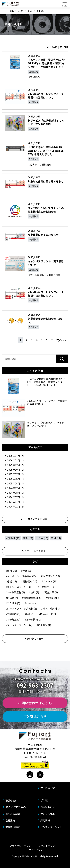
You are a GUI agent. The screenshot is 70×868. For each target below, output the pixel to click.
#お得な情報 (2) (33, 619)
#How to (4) (31, 603)
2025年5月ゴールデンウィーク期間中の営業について (46, 294)
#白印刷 (33, 165)
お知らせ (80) (13, 538)
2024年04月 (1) (15, 502)
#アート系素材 (37, 275)
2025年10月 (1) (15, 470)
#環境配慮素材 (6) (32, 598)
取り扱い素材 (13, 827)
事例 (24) (28, 538)
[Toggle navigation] (64, 4)
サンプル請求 (48, 814)
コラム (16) (42, 538)
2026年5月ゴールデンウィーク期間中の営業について (46, 96)
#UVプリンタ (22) (50, 576)
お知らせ (34, 72)
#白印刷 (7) (12, 598)
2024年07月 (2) (15, 497)
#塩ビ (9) (34, 592)
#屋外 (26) (27, 571)
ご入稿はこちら (35, 717)
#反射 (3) (29, 614)
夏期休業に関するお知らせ (43, 235)
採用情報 (45, 820)
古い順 (64, 47)
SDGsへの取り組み (16, 807)
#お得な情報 (54, 275)
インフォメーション (51, 827)
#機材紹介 (46, 165)
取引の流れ (11, 800)
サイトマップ (36, 850)
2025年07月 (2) (15, 474)
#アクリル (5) (13, 603)
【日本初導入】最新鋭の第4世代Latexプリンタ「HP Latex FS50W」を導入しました (46, 151)
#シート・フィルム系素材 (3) (21, 609)
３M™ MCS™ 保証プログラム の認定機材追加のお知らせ (46, 210)
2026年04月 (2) (15, 456)
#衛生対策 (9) (51, 592)
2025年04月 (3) (15, 483)
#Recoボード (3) (48, 614)
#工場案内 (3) (13, 614)
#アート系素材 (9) (15, 592)
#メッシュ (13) (49, 581)
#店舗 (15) (11, 581)
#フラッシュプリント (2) (19, 625)
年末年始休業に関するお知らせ (46, 181)
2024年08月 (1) (15, 493)
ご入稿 (44, 800)
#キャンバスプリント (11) (20, 587)
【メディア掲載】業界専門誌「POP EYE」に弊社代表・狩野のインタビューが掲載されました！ (46, 63)
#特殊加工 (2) (13, 619)
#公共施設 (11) (46, 587)
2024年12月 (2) (15, 488)
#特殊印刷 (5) (53, 598)
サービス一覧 (48, 788)
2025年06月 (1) (15, 479)
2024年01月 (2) (15, 506)
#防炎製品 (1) (44, 625)
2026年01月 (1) (15, 460)
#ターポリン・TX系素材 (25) (21, 576)
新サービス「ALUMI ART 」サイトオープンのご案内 (46, 122)
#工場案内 (34, 77)
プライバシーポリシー (22, 846)
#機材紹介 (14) (29, 581)
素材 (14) (56, 538)
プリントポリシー (48, 846)
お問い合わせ (48, 807)
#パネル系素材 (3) (51, 609)
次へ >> (61, 340)
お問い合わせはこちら (35, 703)
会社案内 (10, 820)
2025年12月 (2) (15, 465)
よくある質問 (13, 814)
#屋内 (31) (11, 571)
